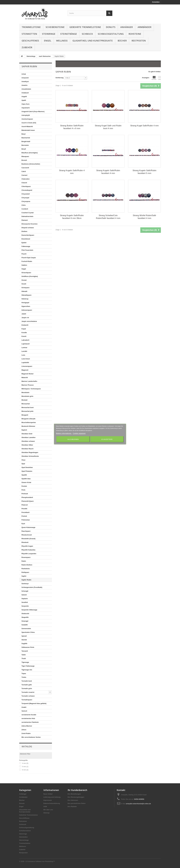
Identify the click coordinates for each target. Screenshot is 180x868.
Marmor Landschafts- (30, 381)
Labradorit (25, 340)
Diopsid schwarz (28, 228)
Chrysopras (26, 201)
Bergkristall (26, 141)
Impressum (48, 800)
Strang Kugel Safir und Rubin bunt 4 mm (108, 127)
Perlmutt (25, 494)
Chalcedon (26, 179)
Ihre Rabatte (72, 807)
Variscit (24, 711)
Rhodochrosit (27, 535)
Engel (48, 41)
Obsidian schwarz (28, 441)
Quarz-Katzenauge (28, 527)
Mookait (25, 400)
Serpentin (25, 606)
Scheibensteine (55, 27)
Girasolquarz (26, 273)
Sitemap (47, 813)
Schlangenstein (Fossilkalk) (32, 587)
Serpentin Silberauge (29, 610)
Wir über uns (48, 810)
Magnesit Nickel (27, 374)
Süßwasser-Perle (28, 647)
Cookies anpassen (79, 433)
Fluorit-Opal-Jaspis (29, 258)
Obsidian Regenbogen (30, 452)
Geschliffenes (30, 41)
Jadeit (24, 314)
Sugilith (24, 644)
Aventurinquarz (27, 119)
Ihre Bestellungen (74, 794)
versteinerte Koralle (29, 715)
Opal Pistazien (27, 471)
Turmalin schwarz (28, 696)
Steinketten (29, 34)
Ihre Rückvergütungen (76, 797)
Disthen (24, 231)
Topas (24, 673)
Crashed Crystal (28, 213)
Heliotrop (25, 299)
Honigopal (25, 303)
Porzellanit (26, 512)
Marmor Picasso (28, 385)
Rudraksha (26, 569)
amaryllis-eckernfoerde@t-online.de (138, 804)
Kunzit (24, 336)
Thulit (24, 658)
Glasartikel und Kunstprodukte (93, 41)
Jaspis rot (25, 318)
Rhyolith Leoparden (29, 554)
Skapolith (25, 617)
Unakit (24, 707)
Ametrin (25, 85)
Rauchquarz (26, 531)
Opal (23, 464)
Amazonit (25, 78)
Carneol (24, 175)
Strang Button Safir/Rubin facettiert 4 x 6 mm (72, 127)
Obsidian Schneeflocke (30, 456)
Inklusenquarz (27, 310)
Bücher (122, 41)
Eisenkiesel (26, 239)
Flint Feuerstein (27, 250)
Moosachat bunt (28, 407)
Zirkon (24, 730)
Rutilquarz (25, 572)
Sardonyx (25, 584)
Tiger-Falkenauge (28, 666)
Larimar (24, 348)
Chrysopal (25, 198)
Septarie (25, 599)
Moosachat (26, 404)
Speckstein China (28, 632)
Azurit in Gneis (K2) (29, 123)
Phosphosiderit (27, 497)
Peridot (24, 486)
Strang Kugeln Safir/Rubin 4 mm (72, 172)
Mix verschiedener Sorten (31, 737)
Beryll (24, 149)
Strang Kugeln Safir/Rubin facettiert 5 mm (144, 172)
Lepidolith (25, 363)
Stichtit (24, 640)
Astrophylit (26, 115)
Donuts (111, 27)
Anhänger (126, 27)
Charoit (24, 183)
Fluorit (24, 254)
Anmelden (156, 2)
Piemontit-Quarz (28, 501)
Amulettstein (26, 89)
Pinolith (24, 509)
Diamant (25, 220)
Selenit (24, 595)
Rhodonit (25, 542)
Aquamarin (26, 108)
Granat (24, 280)
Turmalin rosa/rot (28, 692)
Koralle (24, 333)
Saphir (24, 576)
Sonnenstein (26, 629)
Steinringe (49, 34)
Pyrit (23, 524)
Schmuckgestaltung (111, 34)
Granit (24, 284)
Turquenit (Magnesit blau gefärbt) (34, 703)
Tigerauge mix (27, 670)
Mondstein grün (27, 396)
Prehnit (24, 516)
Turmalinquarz (27, 700)
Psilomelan (26, 520)
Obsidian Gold (27, 434)
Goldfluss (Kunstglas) (30, 276)
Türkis (24, 677)
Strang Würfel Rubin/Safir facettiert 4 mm (144, 217)
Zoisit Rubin (26, 733)
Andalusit (25, 93)
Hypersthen (26, 306)
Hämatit (24, 291)
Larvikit (24, 351)
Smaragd (25, 621)
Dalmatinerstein (27, 216)
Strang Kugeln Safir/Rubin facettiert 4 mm (108, 172)
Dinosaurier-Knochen (30, 224)
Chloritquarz (26, 186)
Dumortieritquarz (28, 235)
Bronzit (24, 160)
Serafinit (25, 602)
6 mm (25, 770)
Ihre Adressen (73, 800)
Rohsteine (135, 34)
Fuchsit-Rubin (27, 261)
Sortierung (60, 78)
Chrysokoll (26, 194)
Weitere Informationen (64, 433)
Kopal (24, 329)
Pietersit (25, 505)
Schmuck (87, 34)
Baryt (24, 134)
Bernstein (25, 145)
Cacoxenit (25, 168)
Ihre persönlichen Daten (77, 803)
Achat (24, 74)
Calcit (24, 171)
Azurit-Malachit (27, 126)
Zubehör (27, 47)
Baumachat (26, 138)
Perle (23, 490)
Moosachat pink (27, 411)
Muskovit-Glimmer (28, 426)
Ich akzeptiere (107, 439)
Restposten (139, 41)
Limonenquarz (27, 366)
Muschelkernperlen (29, 422)
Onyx (24, 460)
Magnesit (25, 370)
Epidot (24, 243)
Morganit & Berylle (29, 419)
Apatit (24, 100)
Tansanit (25, 651)
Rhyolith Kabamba (28, 550)
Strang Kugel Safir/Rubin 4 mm (144, 126)
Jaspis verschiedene (29, 321)
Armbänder (144, 27)
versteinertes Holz (28, 718)
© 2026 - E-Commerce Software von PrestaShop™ (37, 861)
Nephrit (24, 430)
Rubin (24, 561)
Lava (23, 355)
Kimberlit (25, 325)
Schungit (25, 591)
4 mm (25, 763)
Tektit (24, 655)
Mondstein (25, 392)
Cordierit (25, 209)
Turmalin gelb (27, 685)
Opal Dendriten (27, 467)
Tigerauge (25, 662)
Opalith (24, 475)
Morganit (25, 415)
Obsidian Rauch (28, 449)
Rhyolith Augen (27, 546)
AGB (45, 807)
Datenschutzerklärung (52, 803)
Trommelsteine (31, 27)
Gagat (24, 269)
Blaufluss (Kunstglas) (30, 153)
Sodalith (25, 625)
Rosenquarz (26, 557)
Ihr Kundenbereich (77, 790)
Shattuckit (25, 614)
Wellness (62, 41)
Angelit (24, 97)
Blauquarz (25, 156)
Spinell (24, 636)
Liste (159, 78)
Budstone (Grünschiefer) (31, 164)
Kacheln (154, 78)
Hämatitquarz (27, 295)
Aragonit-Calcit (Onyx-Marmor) (33, 111)
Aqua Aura (25, 104)
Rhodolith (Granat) (29, 539)
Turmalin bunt (27, 681)
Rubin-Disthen (27, 565)
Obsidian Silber (27, 445)
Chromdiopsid (27, 190)
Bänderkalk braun (28, 130)
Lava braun (26, 359)
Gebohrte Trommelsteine (85, 27)
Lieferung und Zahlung (52, 797)
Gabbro (24, 265)
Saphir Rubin (26, 580)
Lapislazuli (26, 344)
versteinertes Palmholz (30, 722)
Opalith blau (26, 479)
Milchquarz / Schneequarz (31, 389)
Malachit (25, 377)
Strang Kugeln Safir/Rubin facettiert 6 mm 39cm (72, 217)
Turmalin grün (27, 688)
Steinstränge (69, 34)
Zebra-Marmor (27, 726)
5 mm (25, 767)
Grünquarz (26, 288)
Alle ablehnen (73, 439)
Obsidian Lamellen (29, 437)
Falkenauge (26, 246)
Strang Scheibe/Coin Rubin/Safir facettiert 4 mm (108, 217)
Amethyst (25, 82)
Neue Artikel (48, 794)
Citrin (24, 205)
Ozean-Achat (26, 482)
